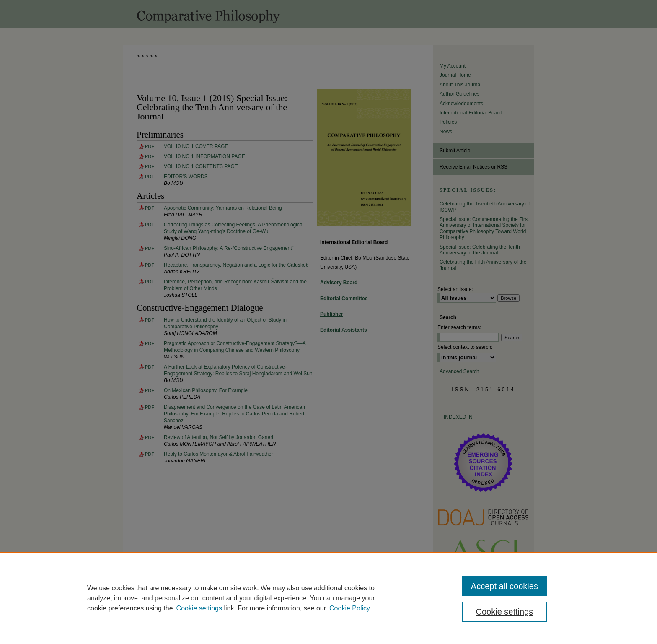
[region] (328, 598)
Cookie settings (199, 608)
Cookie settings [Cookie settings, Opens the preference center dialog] (505, 612)
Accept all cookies (504, 586)
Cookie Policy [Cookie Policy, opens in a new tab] (350, 608)
